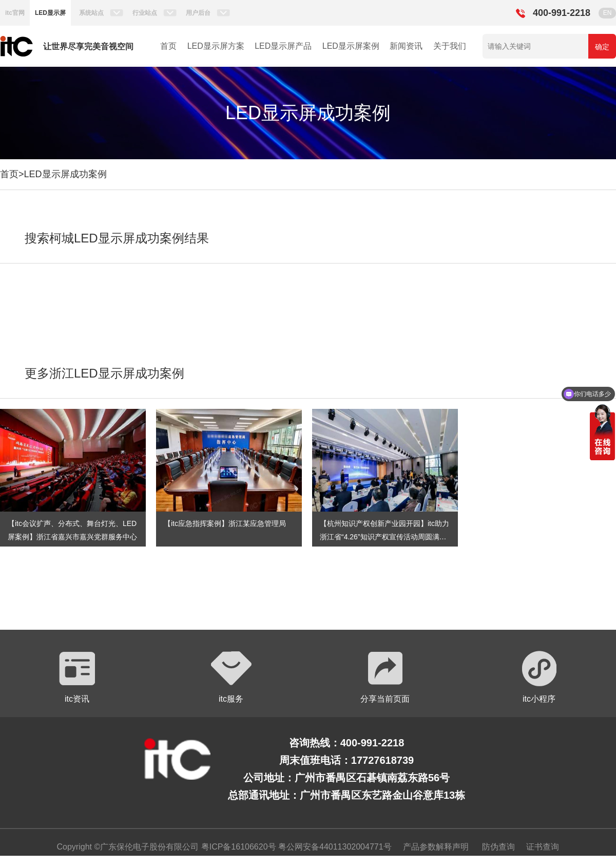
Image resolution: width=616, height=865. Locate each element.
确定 (602, 47)
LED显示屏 (50, 13)
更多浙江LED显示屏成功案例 (104, 373)
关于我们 (450, 46)
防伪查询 (498, 847)
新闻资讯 (406, 46)
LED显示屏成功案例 (65, 174)
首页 (168, 46)
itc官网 (15, 13)
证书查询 (543, 847)
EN (608, 13)
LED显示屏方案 (216, 46)
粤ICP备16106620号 (237, 847)
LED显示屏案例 (351, 46)
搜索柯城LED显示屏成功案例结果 (117, 238)
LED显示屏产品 (283, 46)
